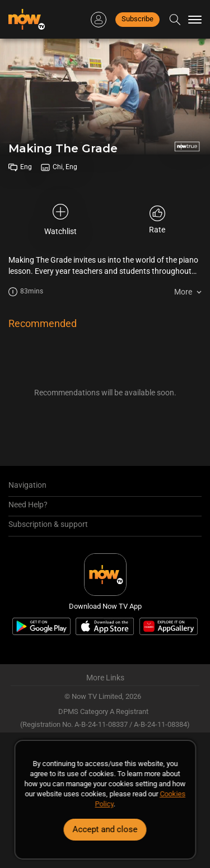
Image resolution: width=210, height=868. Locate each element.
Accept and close (105, 829)
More (183, 292)
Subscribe (137, 19)
